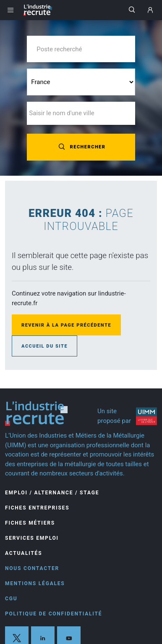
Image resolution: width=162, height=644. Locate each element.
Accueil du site (44, 346)
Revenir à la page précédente (66, 325)
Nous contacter (32, 568)
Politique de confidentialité (54, 614)
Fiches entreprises (37, 508)
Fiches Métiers (30, 523)
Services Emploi (32, 538)
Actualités (24, 553)
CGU (11, 599)
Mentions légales (35, 583)
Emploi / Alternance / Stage (52, 493)
